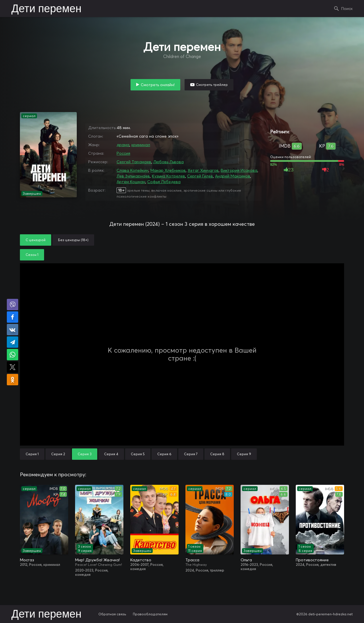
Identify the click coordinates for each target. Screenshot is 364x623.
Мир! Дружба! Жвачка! (97, 560)
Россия (123, 153)
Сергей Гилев (200, 176)
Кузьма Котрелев (168, 176)
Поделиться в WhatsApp (13, 355)
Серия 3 (85, 454)
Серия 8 (217, 454)
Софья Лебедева (164, 182)
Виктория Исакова (239, 170)
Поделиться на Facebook (13, 317)
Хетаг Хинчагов (203, 170)
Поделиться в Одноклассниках (13, 380)
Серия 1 (32, 454)
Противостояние (312, 560)
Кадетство (141, 560)
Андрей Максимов (233, 176)
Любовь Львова (168, 162)
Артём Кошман (131, 182)
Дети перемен (46, 9)
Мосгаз (27, 560)
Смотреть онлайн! (158, 85)
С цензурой (36, 240)
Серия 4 (111, 454)
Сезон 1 (32, 255)
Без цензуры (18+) (73, 240)
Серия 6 (164, 454)
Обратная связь (112, 614)
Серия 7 (191, 454)
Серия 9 (244, 454)
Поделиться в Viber (13, 305)
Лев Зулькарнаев (133, 176)
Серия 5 (138, 454)
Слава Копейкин (133, 170)
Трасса (192, 560)
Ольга (246, 560)
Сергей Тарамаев (134, 162)
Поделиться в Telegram (13, 342)
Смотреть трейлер (212, 85)
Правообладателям (150, 614)
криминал (141, 145)
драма (123, 145)
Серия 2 (58, 454)
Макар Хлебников (168, 170)
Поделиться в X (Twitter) (13, 367)
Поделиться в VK (13, 330)
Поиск (347, 9)
